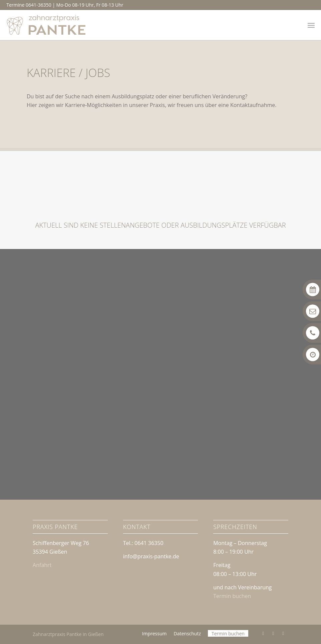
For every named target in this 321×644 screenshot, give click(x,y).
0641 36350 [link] (149, 543)
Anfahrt (42, 565)
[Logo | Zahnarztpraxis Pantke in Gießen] (46, 25)
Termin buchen (232, 596)
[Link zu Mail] (283, 633)
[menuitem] (311, 25)
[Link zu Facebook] (263, 633)
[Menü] (311, 25)
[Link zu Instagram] (273, 633)
